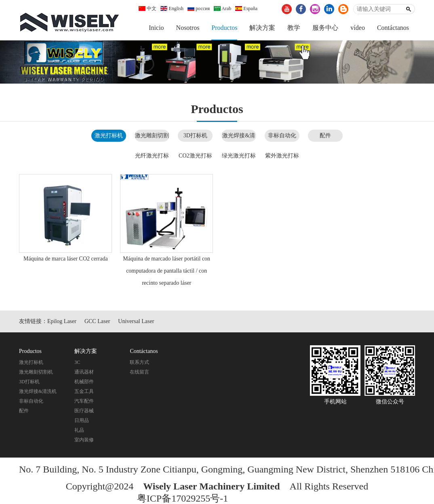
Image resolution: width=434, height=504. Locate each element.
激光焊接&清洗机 (38, 391)
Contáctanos (393, 28)
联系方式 (139, 362)
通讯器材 (84, 372)
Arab (222, 8)
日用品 (82, 420)
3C (77, 362)
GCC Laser (97, 321)
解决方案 (262, 28)
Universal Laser (136, 321)
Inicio (156, 28)
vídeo (358, 28)
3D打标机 (195, 135)
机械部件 (84, 382)
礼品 (79, 430)
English (172, 8)
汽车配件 (84, 401)
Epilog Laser (62, 321)
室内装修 (84, 440)
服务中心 (325, 28)
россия (199, 8)
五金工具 (84, 391)
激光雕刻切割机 (36, 372)
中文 (147, 8)
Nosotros (188, 28)
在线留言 (139, 372)
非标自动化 (282, 135)
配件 (325, 135)
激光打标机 (109, 135)
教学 (294, 28)
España (246, 8)
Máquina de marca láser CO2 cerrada (66, 259)
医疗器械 (84, 411)
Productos (224, 28)
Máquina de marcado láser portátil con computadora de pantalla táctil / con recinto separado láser (166, 271)
